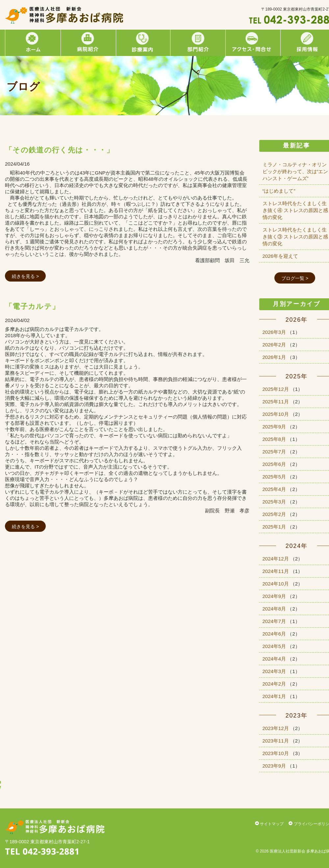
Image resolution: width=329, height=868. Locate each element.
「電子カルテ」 (32, 306)
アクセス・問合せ (252, 43)
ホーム (32, 43)
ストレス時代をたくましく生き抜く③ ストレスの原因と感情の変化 (295, 237)
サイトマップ (269, 824)
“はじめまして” (279, 191)
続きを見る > (25, 276)
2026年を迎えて (280, 256)
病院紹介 (87, 43)
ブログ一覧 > (295, 278)
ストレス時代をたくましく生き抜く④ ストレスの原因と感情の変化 (295, 210)
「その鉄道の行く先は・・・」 (59, 150)
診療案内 (142, 43)
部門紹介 (197, 43)
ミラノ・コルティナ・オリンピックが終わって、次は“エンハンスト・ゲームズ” (295, 171)
